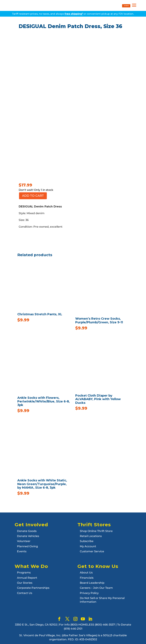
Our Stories (25, 583)
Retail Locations (91, 536)
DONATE (126, 6)
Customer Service (92, 551)
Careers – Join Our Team (96, 588)
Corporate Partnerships (33, 588)
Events (22, 551)
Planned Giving (27, 546)
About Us (86, 573)
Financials (87, 578)
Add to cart (33, 196)
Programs (24, 573)
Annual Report (27, 578)
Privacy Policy (89, 593)
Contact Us (25, 593)
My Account (88, 546)
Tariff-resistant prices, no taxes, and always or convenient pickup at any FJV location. (73, 14)
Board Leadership (92, 583)
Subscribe (87, 541)
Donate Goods (27, 531)
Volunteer (24, 541)
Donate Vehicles (28, 536)
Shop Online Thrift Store (96, 531)
